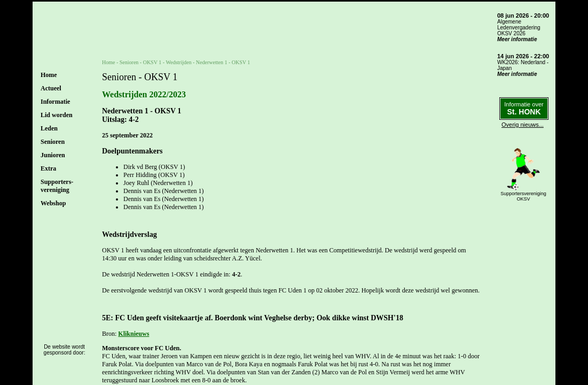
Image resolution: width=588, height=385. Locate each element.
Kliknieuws (134, 334)
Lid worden (57, 115)
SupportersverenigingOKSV (523, 196)
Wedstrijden (178, 62)
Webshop (53, 203)
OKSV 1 (152, 62)
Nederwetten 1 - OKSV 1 (223, 62)
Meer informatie (517, 39)
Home (49, 75)
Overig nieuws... (523, 125)
